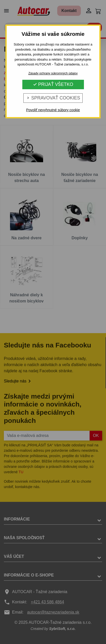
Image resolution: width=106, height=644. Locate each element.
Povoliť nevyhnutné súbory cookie (53, 110)
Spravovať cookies (53, 98)
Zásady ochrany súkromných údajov (53, 73)
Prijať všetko (53, 84)
